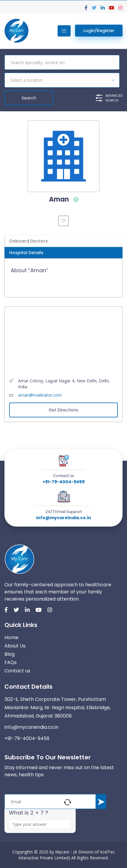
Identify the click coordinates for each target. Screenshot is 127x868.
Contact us (17, 671)
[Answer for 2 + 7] (40, 824)
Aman (59, 199)
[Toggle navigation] (64, 31)
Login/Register (99, 31)
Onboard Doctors (28, 241)
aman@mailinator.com (40, 395)
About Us (15, 646)
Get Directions (63, 410)
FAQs (11, 662)
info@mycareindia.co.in (64, 518)
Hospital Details (26, 253)
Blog (9, 654)
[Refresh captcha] (68, 802)
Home (11, 637)
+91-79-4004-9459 (63, 482)
